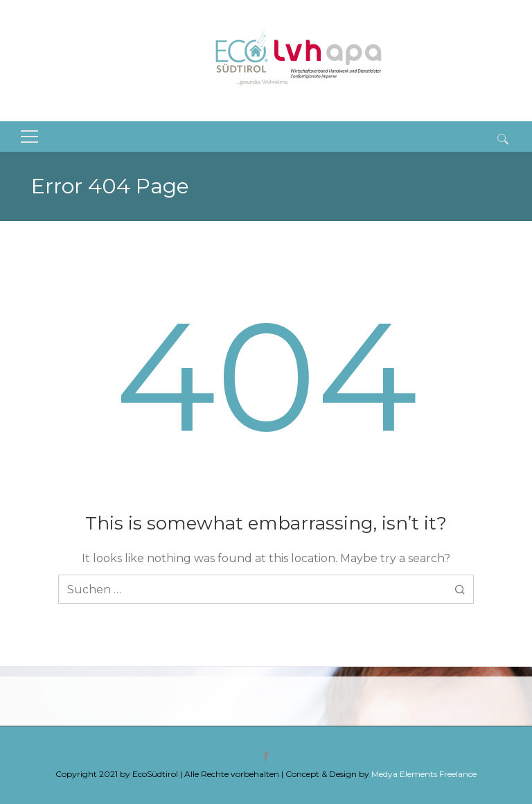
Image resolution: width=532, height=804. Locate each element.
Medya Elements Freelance (424, 774)
